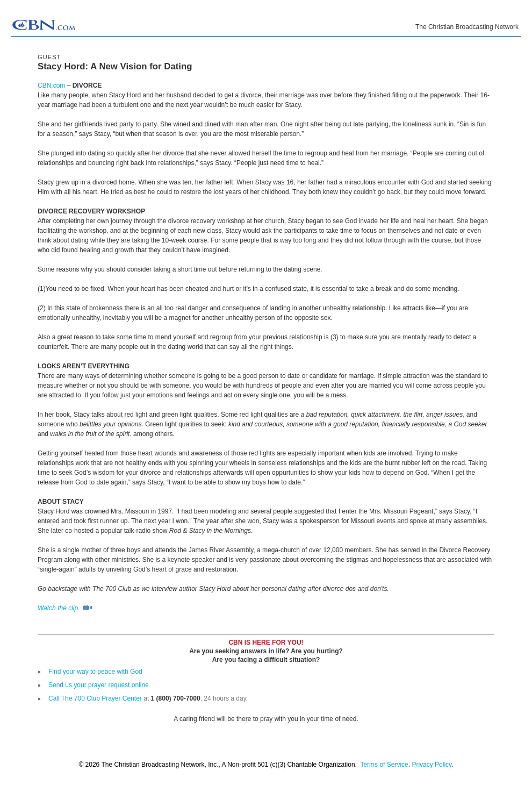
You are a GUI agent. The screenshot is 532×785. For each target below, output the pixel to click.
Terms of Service (384, 765)
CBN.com (51, 85)
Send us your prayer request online (99, 685)
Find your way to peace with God (95, 672)
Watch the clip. (65, 608)
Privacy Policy (432, 765)
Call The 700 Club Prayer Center (95, 698)
